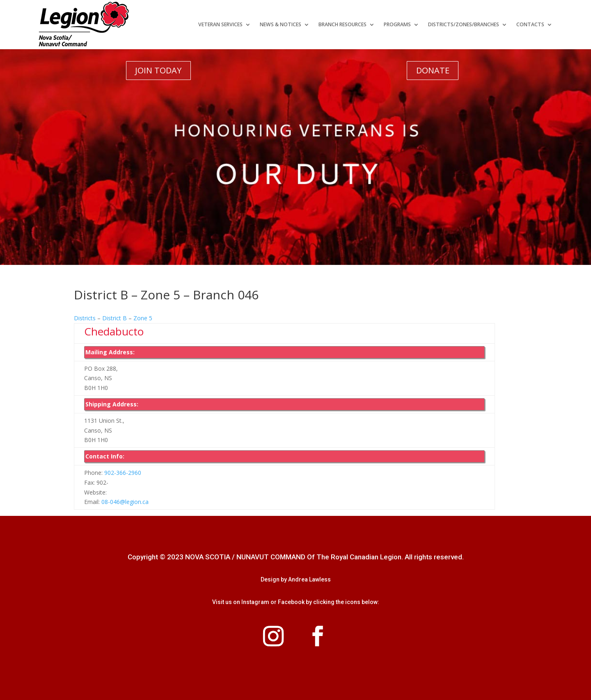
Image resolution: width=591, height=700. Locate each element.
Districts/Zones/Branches (464, 24)
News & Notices (281, 24)
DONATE (433, 70)
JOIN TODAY (158, 70)
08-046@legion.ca (125, 502)
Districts (85, 318)
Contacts (530, 24)
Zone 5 (143, 318)
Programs (397, 24)
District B (115, 318)
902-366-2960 (122, 473)
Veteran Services (220, 24)
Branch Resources (342, 24)
